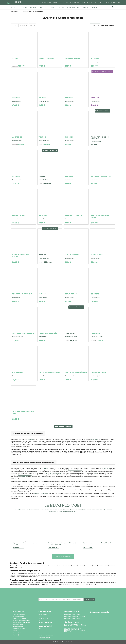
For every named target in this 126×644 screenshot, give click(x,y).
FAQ (40, 629)
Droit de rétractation (18, 627)
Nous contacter (42, 631)
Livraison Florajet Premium (19, 633)
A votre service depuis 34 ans (20, 614)
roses (95, 473)
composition (46, 468)
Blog (40, 620)
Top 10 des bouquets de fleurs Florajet (97, 543)
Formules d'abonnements (19, 618)
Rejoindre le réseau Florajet (45, 622)
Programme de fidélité (44, 637)
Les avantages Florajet (18, 616)
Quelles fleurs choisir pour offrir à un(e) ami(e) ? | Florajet (63, 544)
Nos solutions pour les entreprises (21, 622)
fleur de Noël (25, 477)
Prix (15, 25)
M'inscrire (90, 600)
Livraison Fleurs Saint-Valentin (72, 614)
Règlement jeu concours (19, 635)
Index (40, 616)
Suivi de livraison (43, 614)
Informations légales (18, 625)
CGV (40, 633)
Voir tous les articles (63, 557)
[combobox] (24, 25)
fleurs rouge (61, 453)
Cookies (15, 631)
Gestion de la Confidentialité (46, 635)
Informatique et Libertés (19, 629)
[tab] (16, 7)
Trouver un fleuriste (43, 618)
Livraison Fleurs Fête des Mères (72, 618)
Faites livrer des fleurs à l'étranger (21, 620)
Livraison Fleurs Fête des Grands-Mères (74, 616)
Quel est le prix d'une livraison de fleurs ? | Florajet (28, 544)
